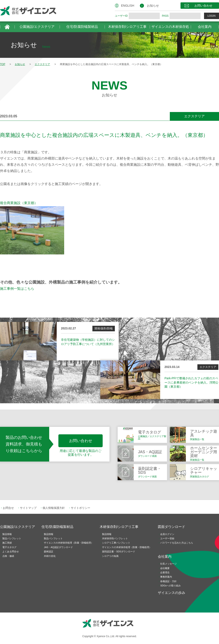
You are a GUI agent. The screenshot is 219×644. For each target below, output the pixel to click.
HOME (7, 27)
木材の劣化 (50, 556)
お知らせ (153, 6)
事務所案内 (166, 577)
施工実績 (7, 543)
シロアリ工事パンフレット (116, 543)
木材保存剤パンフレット (115, 538)
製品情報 (7, 534)
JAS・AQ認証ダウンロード (58, 547)
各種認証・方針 (168, 581)
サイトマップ (28, 508)
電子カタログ (9, 547)
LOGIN (211, 16)
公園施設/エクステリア (37, 27)
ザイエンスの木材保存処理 (170, 28)
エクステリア (194, 116)
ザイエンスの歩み (172, 593)
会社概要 (165, 568)
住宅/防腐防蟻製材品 (82, 27)
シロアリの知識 (110, 556)
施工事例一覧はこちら (17, 289)
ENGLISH (128, 6)
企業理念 (165, 572)
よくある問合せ (11, 551)
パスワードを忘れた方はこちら (177, 543)
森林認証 (49, 551)
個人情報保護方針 (54, 508)
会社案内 (205, 27)
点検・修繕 (8, 556)
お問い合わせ (203, 6)
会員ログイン (167, 534)
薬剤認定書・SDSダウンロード (119, 551)
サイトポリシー (81, 508)
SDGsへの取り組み (170, 586)
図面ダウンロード (172, 527)
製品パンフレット (12, 538)
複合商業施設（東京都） (19, 203)
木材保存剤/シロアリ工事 (127, 27)
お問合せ (8, 508)
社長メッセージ (168, 564)
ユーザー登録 (167, 538)
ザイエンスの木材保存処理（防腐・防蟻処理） (69, 543)
